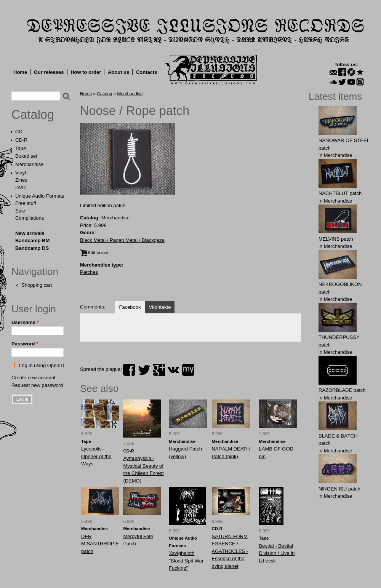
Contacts (147, 72)
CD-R (22, 140)
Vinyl (21, 173)
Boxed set (26, 156)
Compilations (30, 218)
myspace (188, 370)
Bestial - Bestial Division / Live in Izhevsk (277, 553)
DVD (20, 188)
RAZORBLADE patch (342, 390)
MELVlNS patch (336, 239)
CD (19, 132)
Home (20, 72)
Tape (21, 148)
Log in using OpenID (42, 365)
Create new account (34, 378)
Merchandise (29, 164)
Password (25, 344)
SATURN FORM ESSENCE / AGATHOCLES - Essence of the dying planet (230, 551)
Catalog (33, 115)
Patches (89, 272)
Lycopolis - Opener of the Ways (96, 456)
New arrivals (30, 233)
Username (25, 322)
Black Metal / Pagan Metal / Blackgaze (122, 240)
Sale (20, 211)
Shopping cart (37, 285)
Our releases (49, 72)
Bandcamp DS (32, 248)
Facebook (130, 307)
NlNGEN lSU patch (339, 489)
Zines (21, 180)
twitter (144, 370)
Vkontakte (160, 307)
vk (173, 370)
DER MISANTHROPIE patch (100, 544)
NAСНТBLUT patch (340, 193)
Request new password (37, 385)
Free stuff (26, 203)
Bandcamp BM (32, 240)
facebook (129, 370)
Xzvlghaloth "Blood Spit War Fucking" (186, 561)
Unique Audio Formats (40, 196)
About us (118, 72)
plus (159, 370)
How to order (86, 72)
